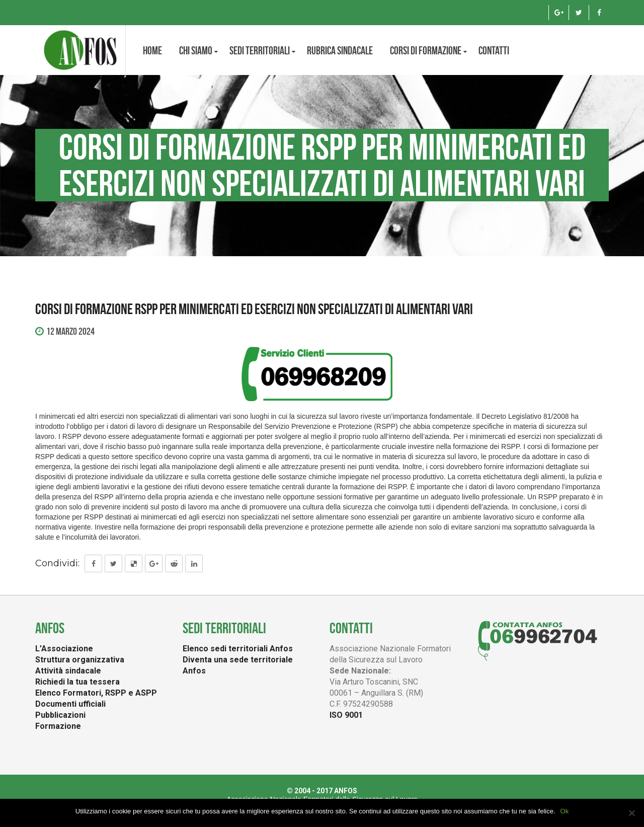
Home (152, 50)
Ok (565, 811)
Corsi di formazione (426, 50)
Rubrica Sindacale (340, 50)
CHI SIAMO (196, 50)
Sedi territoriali (260, 50)
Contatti (494, 50)
